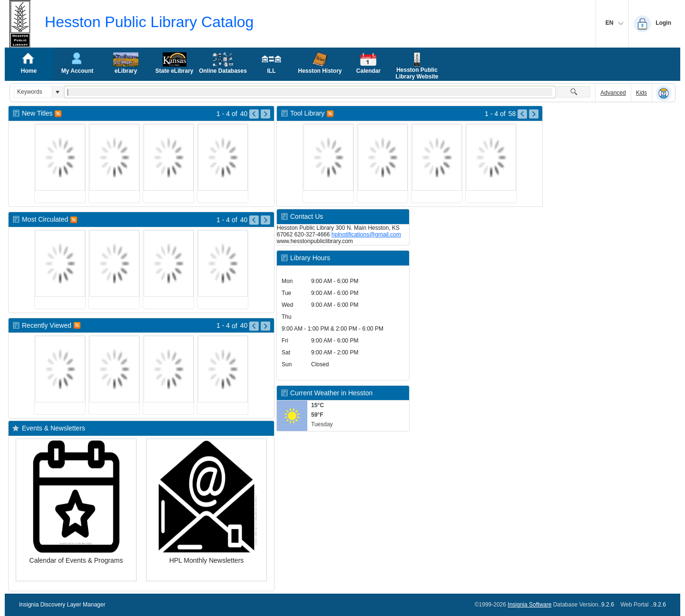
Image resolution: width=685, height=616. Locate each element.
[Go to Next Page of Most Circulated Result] (265, 220)
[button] (57, 92)
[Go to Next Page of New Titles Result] (265, 114)
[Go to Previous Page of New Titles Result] (254, 114)
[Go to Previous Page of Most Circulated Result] (254, 220)
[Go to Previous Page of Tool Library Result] (522, 114)
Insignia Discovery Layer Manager (62, 605)
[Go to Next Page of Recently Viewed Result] (265, 326)
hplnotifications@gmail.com (366, 235)
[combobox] (33, 92)
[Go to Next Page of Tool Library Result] (534, 114)
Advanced (613, 93)
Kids (641, 93)
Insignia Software (529, 605)
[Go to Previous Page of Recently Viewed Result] (254, 326)
